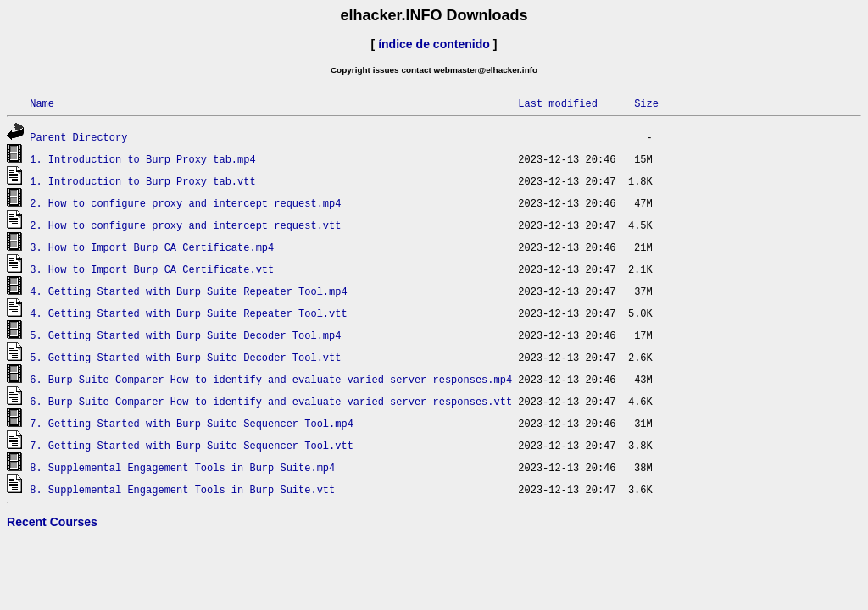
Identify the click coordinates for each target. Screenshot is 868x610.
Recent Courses (52, 522)
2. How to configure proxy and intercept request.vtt (185, 225)
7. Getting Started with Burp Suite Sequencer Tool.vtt (192, 445)
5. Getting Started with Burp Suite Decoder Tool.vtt (185, 357)
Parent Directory (78, 137)
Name (42, 103)
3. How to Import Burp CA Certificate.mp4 (152, 247)
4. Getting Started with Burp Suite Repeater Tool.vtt (188, 313)
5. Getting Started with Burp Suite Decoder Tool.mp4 (185, 335)
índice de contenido (434, 44)
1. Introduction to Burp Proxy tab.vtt (142, 181)
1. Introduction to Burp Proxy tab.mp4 (142, 159)
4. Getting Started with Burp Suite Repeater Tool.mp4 (188, 291)
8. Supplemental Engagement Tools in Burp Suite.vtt (182, 489)
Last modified (558, 103)
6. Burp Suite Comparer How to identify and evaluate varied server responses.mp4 (271, 379)
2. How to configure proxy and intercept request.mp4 (185, 203)
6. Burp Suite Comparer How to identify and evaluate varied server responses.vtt (271, 401)
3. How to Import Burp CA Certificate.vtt (152, 269)
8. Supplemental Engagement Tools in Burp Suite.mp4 (182, 467)
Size (646, 103)
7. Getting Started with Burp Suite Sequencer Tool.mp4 (192, 423)
